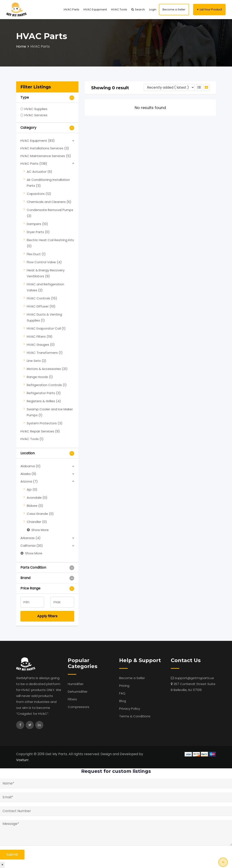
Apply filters (47, 616)
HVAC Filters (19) (40, 336)
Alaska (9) (28, 474)
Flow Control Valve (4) (44, 262)
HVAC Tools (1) (32, 439)
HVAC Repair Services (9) (40, 431)
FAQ (122, 693)
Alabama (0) (30, 466)
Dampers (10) (37, 224)
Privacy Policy (130, 709)
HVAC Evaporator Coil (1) (46, 328)
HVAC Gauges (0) (41, 345)
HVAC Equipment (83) (38, 141)
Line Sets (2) (37, 361)
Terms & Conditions (135, 716)
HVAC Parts (71, 9)
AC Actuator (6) (40, 172)
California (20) (32, 546)
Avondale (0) (37, 498)
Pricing (124, 686)
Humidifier (76, 684)
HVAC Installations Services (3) (45, 148)
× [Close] (2, 865)
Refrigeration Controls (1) (47, 385)
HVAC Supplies (36, 109)
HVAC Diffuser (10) (41, 306)
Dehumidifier (78, 692)
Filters (72, 699)
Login (153, 9)
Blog (123, 701)
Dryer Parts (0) (38, 232)
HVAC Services (36, 115)
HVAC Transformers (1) (45, 353)
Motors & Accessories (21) (47, 369)
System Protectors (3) (45, 423)
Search (140, 9)
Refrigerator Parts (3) (44, 393)
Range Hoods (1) (40, 377)
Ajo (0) (32, 489)
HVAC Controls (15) (42, 298)
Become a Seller (174, 9)
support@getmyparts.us (194, 678)
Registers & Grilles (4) (44, 401)
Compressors (79, 707)
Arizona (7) (29, 481)
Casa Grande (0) (40, 514)
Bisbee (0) (35, 506)
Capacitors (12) (39, 194)
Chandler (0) (37, 522)
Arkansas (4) (30, 538)
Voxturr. (23, 760)
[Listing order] (169, 87)
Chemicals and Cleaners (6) (49, 202)
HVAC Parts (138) (34, 164)
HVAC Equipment (95, 9)
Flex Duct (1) (36, 254)
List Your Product (211, 9)
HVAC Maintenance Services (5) (46, 156)
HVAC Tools (119, 9)
